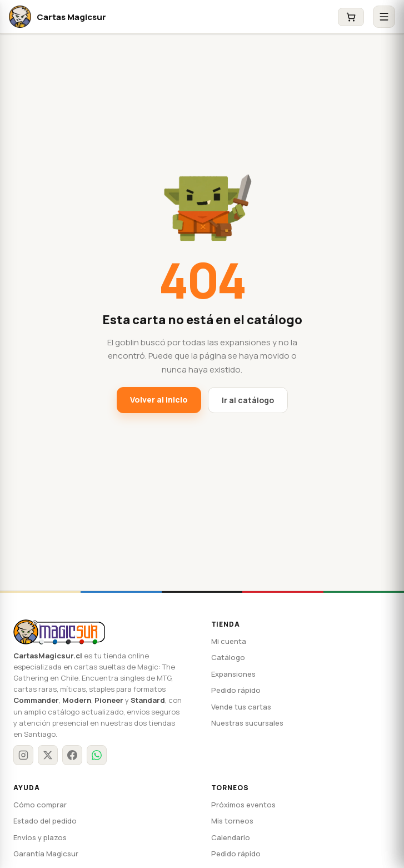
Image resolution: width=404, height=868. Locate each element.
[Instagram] (23, 744)
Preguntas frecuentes (48, 859)
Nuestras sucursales (244, 723)
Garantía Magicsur (43, 843)
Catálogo (226, 658)
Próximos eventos (240, 794)
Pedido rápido (233, 690)
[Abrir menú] (384, 17)
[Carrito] (351, 17)
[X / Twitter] (48, 744)
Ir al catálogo (246, 400)
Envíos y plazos (39, 827)
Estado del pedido (42, 810)
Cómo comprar (37, 794)
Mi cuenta (227, 641)
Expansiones (232, 674)
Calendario (229, 827)
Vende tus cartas (238, 707)
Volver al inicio (161, 399)
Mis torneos (230, 810)
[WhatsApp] (97, 744)
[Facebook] (72, 744)
